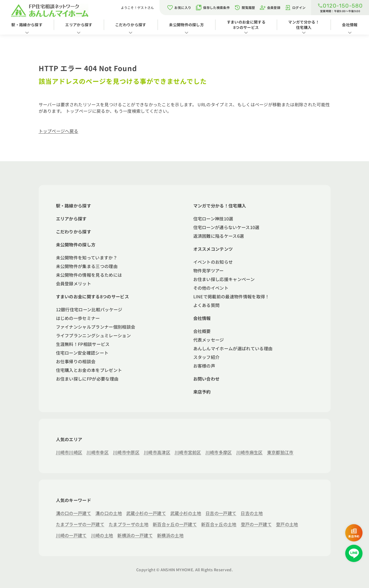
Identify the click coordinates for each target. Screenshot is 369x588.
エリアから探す (79, 25)
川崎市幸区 (98, 452)
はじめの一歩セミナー (78, 318)
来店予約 (202, 392)
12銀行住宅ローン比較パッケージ (89, 309)
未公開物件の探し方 (186, 25)
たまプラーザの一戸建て (80, 524)
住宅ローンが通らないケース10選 (226, 227)
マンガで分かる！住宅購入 (304, 25)
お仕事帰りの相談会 (76, 361)
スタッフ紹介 (207, 357)
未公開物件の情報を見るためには (89, 275)
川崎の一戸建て (71, 535)
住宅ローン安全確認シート (82, 353)
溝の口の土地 (109, 513)
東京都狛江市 (280, 452)
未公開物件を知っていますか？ (87, 257)
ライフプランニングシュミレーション (93, 335)
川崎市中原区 (126, 452)
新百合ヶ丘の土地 (219, 524)
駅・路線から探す (27, 25)
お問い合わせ (207, 379)
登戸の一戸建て (256, 524)
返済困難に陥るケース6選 (219, 236)
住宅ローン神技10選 (213, 219)
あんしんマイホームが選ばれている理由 (233, 348)
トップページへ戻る (59, 131)
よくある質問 (207, 305)
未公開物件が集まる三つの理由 (87, 266)
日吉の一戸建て (221, 513)
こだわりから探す (131, 25)
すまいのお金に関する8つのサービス (246, 25)
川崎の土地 (102, 535)
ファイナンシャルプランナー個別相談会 (96, 327)
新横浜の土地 (170, 535)
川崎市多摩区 (219, 452)
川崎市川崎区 (69, 452)
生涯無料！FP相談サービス (83, 344)
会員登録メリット (74, 283)
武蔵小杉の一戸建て (146, 513)
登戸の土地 (287, 524)
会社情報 (202, 318)
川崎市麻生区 (250, 452)
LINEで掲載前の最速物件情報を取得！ (231, 296)
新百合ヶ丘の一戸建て (175, 524)
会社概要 (202, 331)
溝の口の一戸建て (74, 513)
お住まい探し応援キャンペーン (224, 279)
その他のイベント (211, 288)
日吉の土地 (252, 513)
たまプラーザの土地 (129, 524)
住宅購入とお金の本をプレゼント (89, 370)
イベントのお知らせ (213, 262)
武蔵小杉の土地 (186, 513)
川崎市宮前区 (188, 452)
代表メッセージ (209, 340)
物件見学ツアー (209, 270)
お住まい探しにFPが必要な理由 (87, 379)
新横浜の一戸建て (135, 535)
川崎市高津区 (157, 452)
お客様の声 (204, 366)
